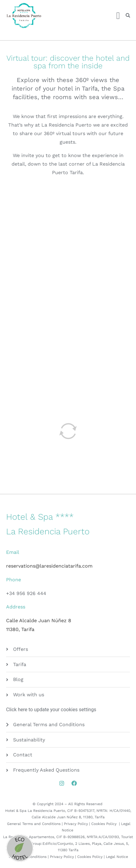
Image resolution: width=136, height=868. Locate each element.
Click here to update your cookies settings (51, 710)
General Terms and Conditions (34, 824)
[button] (128, 16)
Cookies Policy (105, 824)
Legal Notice (117, 857)
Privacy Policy (76, 824)
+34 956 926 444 (26, 593)
